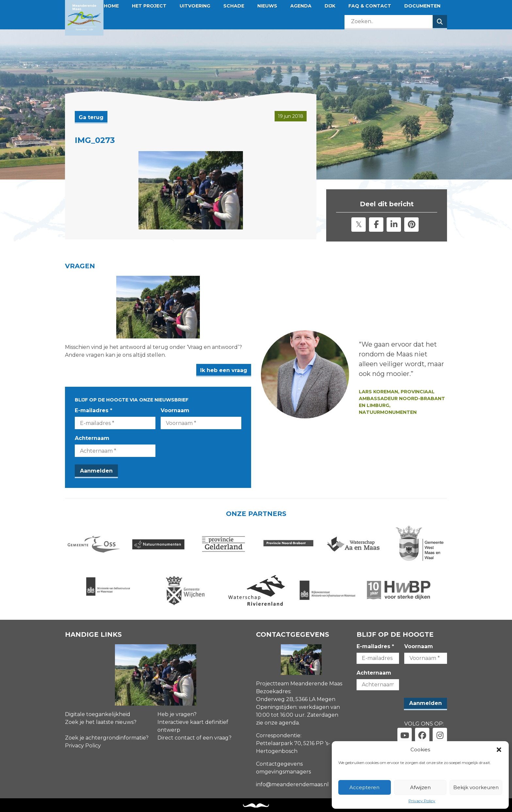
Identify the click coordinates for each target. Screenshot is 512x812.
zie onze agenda (277, 723)
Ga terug (91, 117)
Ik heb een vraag (224, 370)
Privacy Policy (422, 801)
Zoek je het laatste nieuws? (101, 722)
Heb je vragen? (177, 714)
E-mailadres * (94, 410)
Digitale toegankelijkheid (98, 714)
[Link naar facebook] (422, 735)
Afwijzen (420, 787)
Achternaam (92, 438)
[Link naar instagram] (440, 735)
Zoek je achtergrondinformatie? (107, 738)
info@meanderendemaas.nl (292, 784)
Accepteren (364, 787)
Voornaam (175, 410)
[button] (499, 750)
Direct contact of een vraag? (194, 738)
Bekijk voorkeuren (476, 787)
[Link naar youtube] (405, 735)
